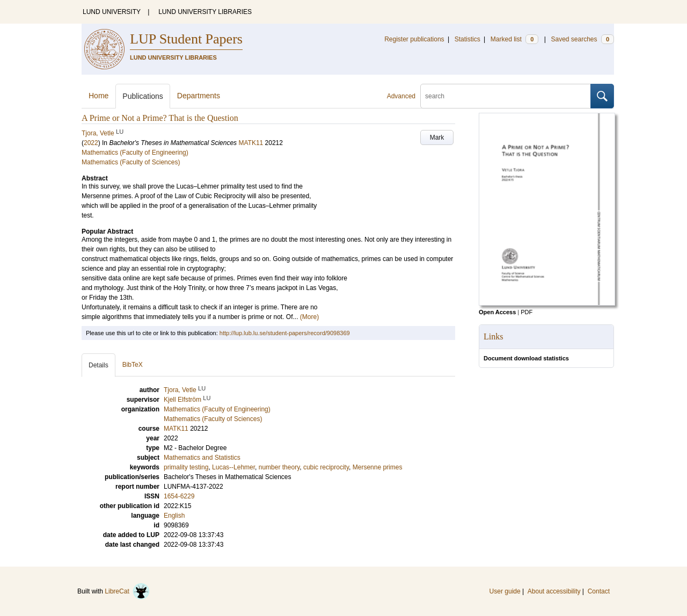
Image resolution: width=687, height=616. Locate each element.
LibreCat (127, 591)
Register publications (414, 39)
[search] (506, 96)
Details (98, 365)
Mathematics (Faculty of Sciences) (131, 162)
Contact (599, 591)
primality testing (186, 467)
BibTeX (133, 365)
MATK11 (251, 143)
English (174, 516)
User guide (505, 591)
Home (98, 96)
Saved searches (582, 39)
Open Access (497, 312)
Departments (199, 96)
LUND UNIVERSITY (112, 12)
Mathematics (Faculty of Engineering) (135, 153)
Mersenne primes (378, 467)
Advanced (401, 96)
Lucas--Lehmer (233, 467)
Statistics (467, 39)
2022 (91, 143)
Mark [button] (437, 137)
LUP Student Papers (186, 39)
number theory (279, 467)
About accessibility (554, 591)
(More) (309, 317)
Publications (143, 96)
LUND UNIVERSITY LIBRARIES (205, 12)
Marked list (514, 39)
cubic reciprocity (326, 467)
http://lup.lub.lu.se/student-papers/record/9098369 (285, 333)
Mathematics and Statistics (202, 458)
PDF (527, 312)
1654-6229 (179, 496)
